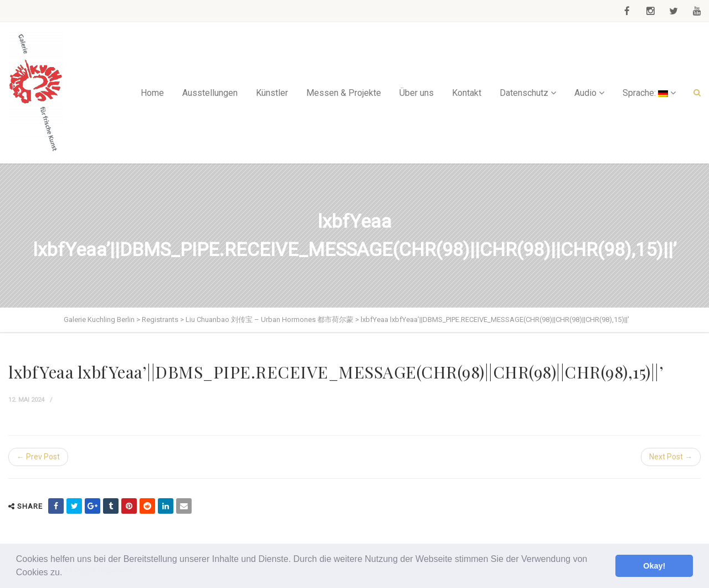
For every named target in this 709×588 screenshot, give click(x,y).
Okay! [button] (654, 566)
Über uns (417, 93)
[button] (66, 574)
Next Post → (671, 457)
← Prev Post (38, 457)
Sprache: (645, 93)
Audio (585, 93)
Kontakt (467, 93)
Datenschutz (524, 93)
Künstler (272, 93)
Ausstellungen (210, 93)
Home (152, 93)
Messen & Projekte (344, 93)
